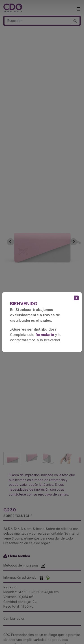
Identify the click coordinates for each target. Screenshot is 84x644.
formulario (45, 335)
